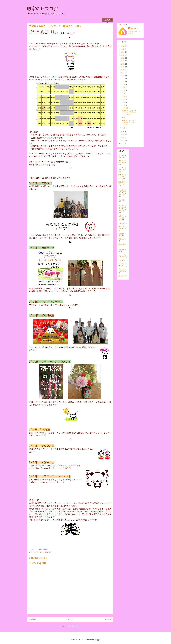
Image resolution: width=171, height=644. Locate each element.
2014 (123, 138)
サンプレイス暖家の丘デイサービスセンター (122, 208)
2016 (123, 132)
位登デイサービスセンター (122, 218)
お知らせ (121, 223)
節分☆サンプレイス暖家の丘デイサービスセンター (129, 122)
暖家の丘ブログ (43, 9)
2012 (123, 143)
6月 (124, 93)
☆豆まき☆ (126, 108)
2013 (123, 141)
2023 (123, 55)
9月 (124, 84)
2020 (123, 64)
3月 (124, 102)
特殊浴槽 (121, 276)
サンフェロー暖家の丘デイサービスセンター (122, 192)
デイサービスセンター (122, 169)
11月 (124, 79)
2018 (123, 70)
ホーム (70, 619)
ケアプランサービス (122, 265)
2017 (123, 73)
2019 (123, 67)
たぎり (121, 260)
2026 (123, 46)
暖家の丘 (134, 28)
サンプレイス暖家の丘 (122, 270)
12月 (124, 75)
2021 (123, 61)
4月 (124, 99)
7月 (124, 90)
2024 (123, 52)
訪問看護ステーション (122, 183)
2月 (124, 105)
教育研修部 (122, 244)
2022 (123, 58)
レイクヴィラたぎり (122, 256)
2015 (123, 135)
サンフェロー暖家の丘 (44, 552)
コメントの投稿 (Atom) (72, 626)
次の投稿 (32, 619)
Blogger (98, 640)
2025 (123, 49)
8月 (124, 87)
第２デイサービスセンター (122, 177)
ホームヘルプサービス (122, 228)
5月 (124, 96)
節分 (124, 117)
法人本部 (121, 200)
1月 (124, 128)
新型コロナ (122, 239)
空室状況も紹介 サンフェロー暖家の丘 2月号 (129, 113)
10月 (124, 81)
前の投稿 (108, 619)
